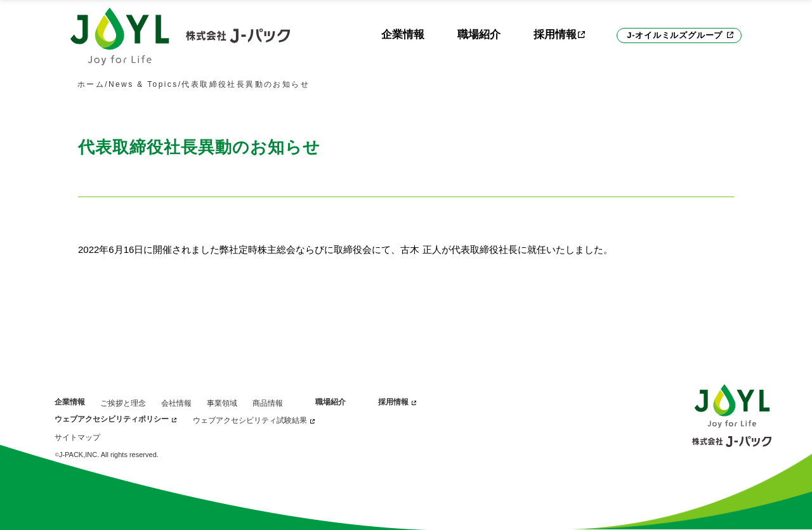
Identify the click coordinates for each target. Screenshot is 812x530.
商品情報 (268, 403)
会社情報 (176, 403)
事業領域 (222, 403)
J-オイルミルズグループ (675, 35)
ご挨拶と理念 (123, 403)
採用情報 (393, 402)
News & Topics (143, 84)
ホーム (91, 84)
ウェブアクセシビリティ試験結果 (250, 420)
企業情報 (403, 35)
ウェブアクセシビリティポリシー (112, 419)
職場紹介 (479, 35)
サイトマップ (77, 437)
